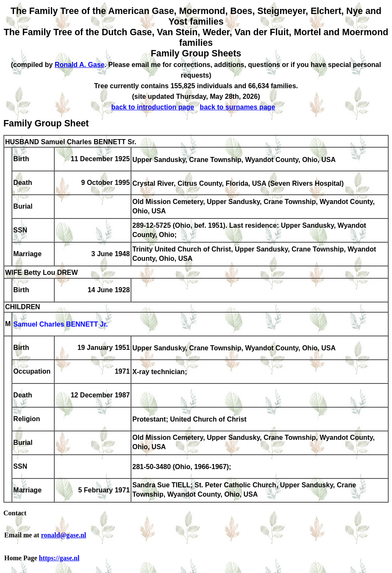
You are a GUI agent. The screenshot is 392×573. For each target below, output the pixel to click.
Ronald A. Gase (80, 65)
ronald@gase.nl (64, 535)
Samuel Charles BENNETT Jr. (60, 325)
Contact (15, 513)
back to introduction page (153, 107)
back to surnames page (237, 107)
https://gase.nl (59, 558)
